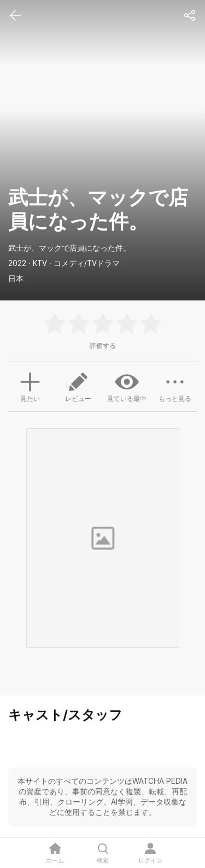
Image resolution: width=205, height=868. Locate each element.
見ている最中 (127, 386)
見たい (30, 386)
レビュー (78, 386)
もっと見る (175, 386)
